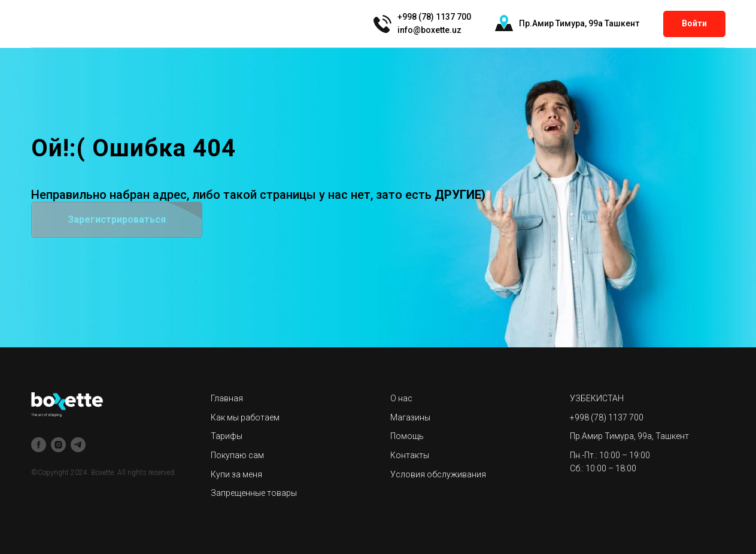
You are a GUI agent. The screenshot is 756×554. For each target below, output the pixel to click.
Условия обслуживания (438, 474)
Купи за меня (236, 474)
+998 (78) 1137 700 (607, 417)
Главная (227, 398)
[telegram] (78, 445)
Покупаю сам (237, 455)
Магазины (410, 417)
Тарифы (227, 436)
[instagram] (58, 445)
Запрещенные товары (254, 493)
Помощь (407, 436)
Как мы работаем (245, 417)
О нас (401, 398)
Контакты (410, 455)
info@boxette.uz (429, 30)
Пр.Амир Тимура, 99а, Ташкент (629, 436)
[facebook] (39, 445)
